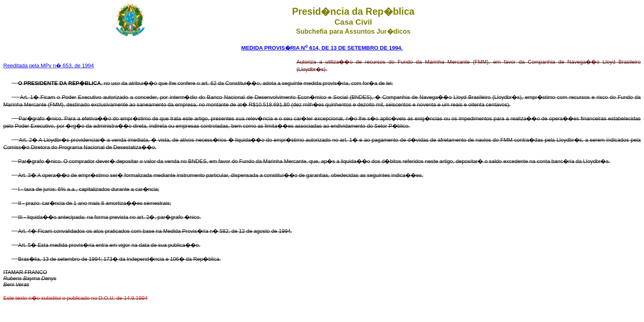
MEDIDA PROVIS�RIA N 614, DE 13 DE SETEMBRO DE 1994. (322, 48)
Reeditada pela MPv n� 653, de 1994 (48, 66)
